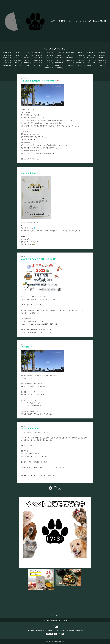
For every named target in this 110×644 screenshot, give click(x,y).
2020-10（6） (50, 65)
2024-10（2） (61, 55)
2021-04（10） (92, 63)
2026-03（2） (19, 52)
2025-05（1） (103, 52)
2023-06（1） (50, 58)
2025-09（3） (82, 52)
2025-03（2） (19, 55)
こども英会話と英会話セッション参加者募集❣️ (40, 81)
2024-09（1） (71, 55)
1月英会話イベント (28, 347)
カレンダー (84, 21)
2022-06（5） (61, 60)
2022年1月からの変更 (30, 428)
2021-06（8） (71, 63)
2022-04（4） (82, 60)
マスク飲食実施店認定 (30, 173)
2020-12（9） (29, 65)
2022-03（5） (93, 60)
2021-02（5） (8, 65)
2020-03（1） (61, 68)
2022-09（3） (29, 60)
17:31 (55, 627)
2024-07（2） (92, 55)
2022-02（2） (103, 60)
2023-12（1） (19, 58)
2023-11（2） (29, 58)
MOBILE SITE (50, 634)
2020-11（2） (39, 65)
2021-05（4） (81, 63)
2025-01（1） (40, 55)
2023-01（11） (92, 58)
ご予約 (100, 21)
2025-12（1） (50, 52)
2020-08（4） (71, 65)
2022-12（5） (103, 58)
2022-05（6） (71, 60)
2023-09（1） (39, 58)
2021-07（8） (60, 63)
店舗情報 (62, 21)
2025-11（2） (61, 52)
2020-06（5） (92, 65)
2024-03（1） (8, 58)
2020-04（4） (50, 68)
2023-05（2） (60, 58)
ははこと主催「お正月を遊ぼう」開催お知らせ (40, 259)
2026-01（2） (40, 52)
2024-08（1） (82, 55)
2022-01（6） (8, 63)
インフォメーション (72, 21)
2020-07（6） (82, 65)
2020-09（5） (60, 65)
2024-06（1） (103, 55)
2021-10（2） (39, 63)
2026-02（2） (29, 52)
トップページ (54, 21)
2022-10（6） (18, 60)
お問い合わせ (93, 21)
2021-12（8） (19, 63)
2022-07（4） (50, 60)
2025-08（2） (92, 52)
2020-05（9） (103, 65)
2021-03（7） (103, 63)
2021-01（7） (18, 65)
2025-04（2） (8, 55)
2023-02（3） (81, 58)
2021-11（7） (29, 63)
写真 (105, 21)
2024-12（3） (50, 55)
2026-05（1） (8, 52)
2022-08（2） (39, 60)
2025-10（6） (71, 52)
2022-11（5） (8, 60)
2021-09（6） (50, 63)
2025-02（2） (29, 55)
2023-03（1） (71, 58)
